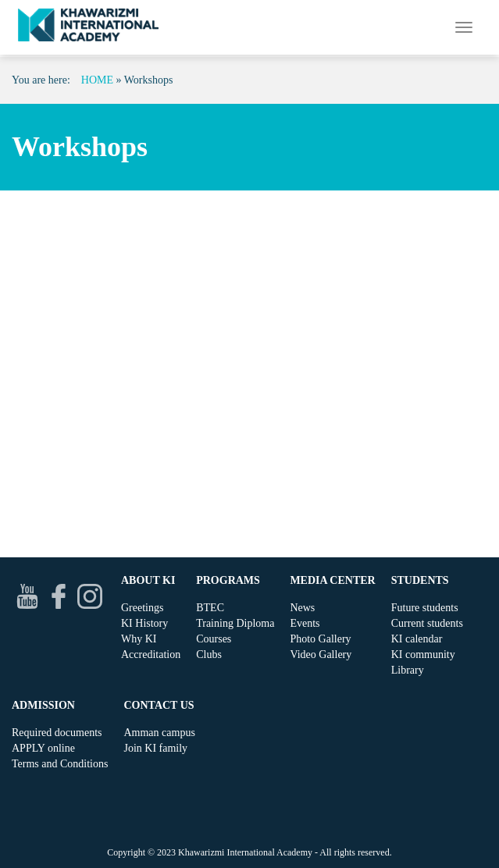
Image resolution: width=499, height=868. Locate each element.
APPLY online (43, 748)
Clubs (209, 655)
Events (305, 623)
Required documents (57, 733)
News (302, 608)
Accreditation (151, 655)
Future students (425, 608)
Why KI (139, 639)
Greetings (142, 608)
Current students (427, 623)
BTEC (210, 608)
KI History (144, 623)
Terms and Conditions (60, 764)
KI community (423, 655)
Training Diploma (235, 623)
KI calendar (417, 639)
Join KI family (155, 748)
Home (97, 80)
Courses (214, 639)
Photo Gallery (320, 639)
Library (408, 670)
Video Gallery (321, 655)
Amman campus (159, 733)
